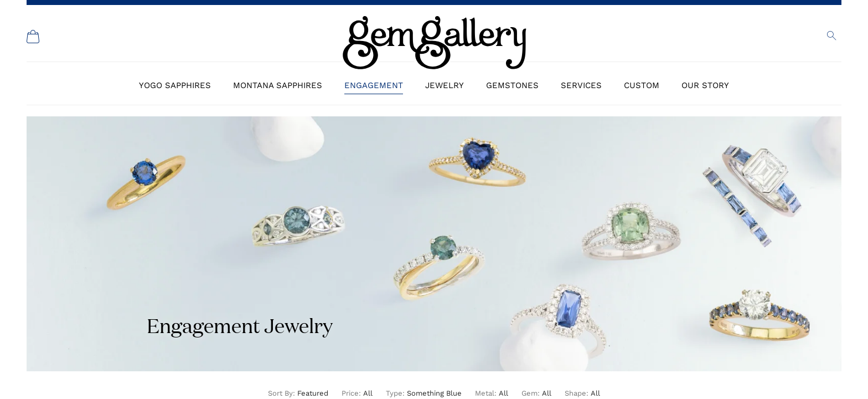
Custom (642, 85)
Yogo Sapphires (175, 85)
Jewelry (445, 85)
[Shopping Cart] (33, 37)
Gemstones (512, 85)
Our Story (705, 85)
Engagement (374, 85)
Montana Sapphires (278, 85)
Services (581, 85)
